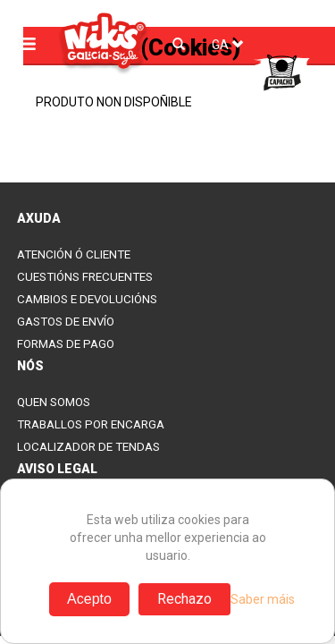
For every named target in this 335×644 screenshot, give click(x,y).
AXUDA (39, 218)
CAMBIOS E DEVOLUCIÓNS (87, 299)
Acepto (89, 599)
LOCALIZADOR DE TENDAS (88, 447)
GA (227, 45)
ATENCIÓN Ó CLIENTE (74, 254)
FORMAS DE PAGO (66, 344)
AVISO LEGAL (57, 469)
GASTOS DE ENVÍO (66, 322)
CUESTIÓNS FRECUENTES (85, 277)
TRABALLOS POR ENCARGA (91, 424)
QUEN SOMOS (54, 402)
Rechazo (184, 599)
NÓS (30, 366)
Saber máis (263, 599)
